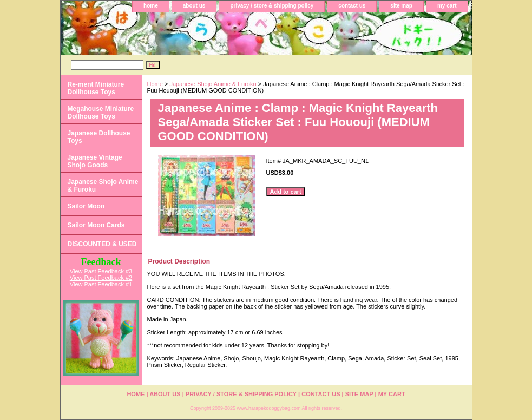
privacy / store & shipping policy (272, 6)
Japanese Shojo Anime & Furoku (213, 84)
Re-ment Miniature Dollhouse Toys (96, 88)
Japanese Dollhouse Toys (99, 137)
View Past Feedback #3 (101, 271)
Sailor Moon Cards (96, 225)
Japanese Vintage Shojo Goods (95, 161)
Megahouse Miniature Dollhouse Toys (101, 113)
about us (194, 6)
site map (401, 6)
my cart (447, 6)
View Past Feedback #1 (101, 284)
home (151, 6)
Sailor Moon (86, 206)
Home (155, 84)
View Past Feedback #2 (101, 278)
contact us (352, 6)
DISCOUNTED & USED (102, 244)
